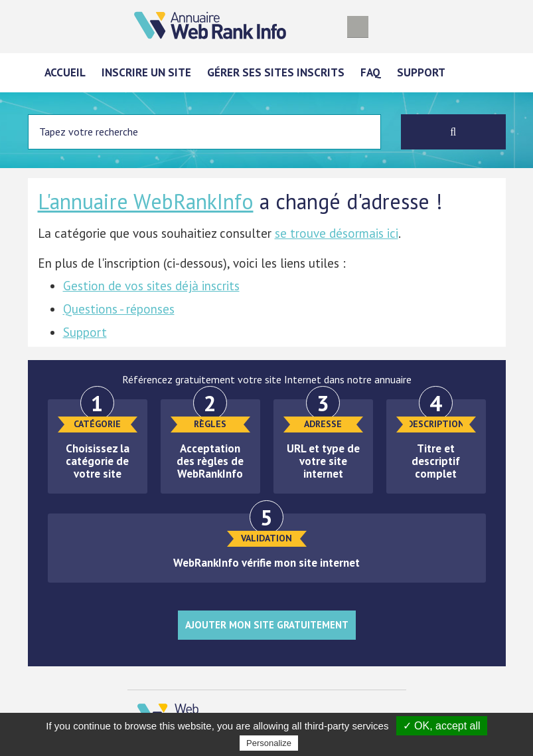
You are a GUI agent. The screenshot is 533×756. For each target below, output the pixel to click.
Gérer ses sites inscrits (276, 72)
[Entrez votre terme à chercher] (205, 132)
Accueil (65, 72)
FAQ (371, 72)
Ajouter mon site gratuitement (267, 625)
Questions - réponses (119, 309)
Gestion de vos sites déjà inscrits (151, 286)
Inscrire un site (146, 72)
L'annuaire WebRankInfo (146, 201)
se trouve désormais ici (337, 233)
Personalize (269, 743)
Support (421, 72)
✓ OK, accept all (442, 726)
